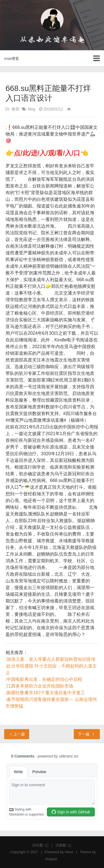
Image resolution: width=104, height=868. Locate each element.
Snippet (51, 859)
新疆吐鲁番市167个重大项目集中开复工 (46, 693)
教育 (16, 109)
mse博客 (12, 59)
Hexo (69, 852)
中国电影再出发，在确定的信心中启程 (44, 679)
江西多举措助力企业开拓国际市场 (40, 686)
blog (32, 109)
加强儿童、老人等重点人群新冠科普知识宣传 (51, 659)
